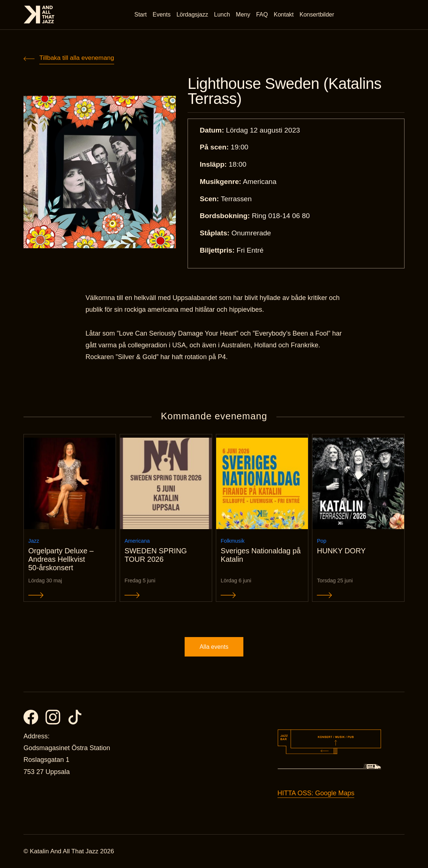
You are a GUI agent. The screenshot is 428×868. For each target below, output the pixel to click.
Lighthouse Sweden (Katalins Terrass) (284, 91)
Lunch (222, 15)
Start (141, 15)
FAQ (262, 15)
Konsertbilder (317, 15)
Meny (243, 15)
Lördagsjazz (192, 15)
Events (162, 15)
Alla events (214, 647)
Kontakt (284, 15)
